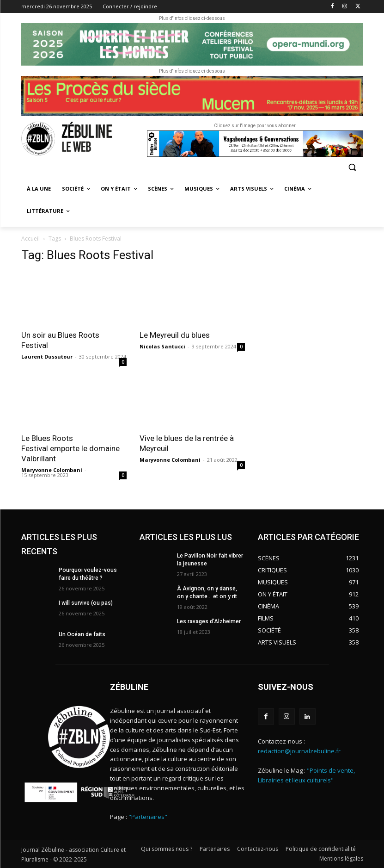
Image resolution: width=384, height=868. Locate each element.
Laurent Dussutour (47, 356)
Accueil (30, 239)
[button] (352, 167)
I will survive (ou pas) (85, 603)
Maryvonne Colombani (52, 470)
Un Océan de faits (82, 634)
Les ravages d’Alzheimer (209, 621)
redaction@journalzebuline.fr (299, 751)
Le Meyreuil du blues (176, 335)
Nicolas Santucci (162, 346)
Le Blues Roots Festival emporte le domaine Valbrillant (70, 448)
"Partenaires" (148, 817)
